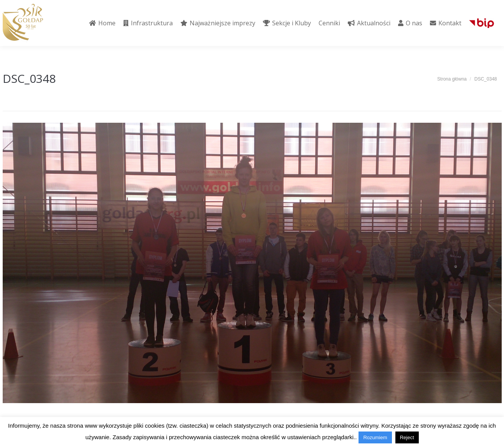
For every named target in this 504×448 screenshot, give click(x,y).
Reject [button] (407, 437)
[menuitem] (102, 23)
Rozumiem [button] (375, 437)
